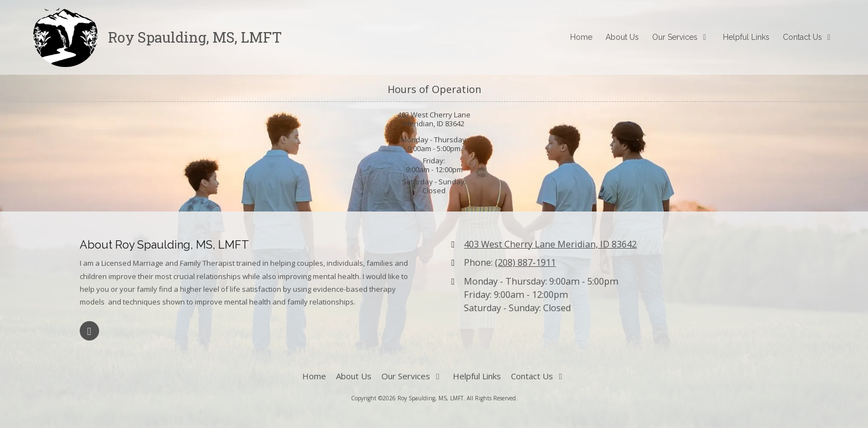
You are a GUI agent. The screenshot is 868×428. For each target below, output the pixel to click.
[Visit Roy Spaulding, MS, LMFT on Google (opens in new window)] (89, 331)
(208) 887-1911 (525, 262)
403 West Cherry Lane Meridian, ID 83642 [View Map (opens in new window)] (550, 244)
